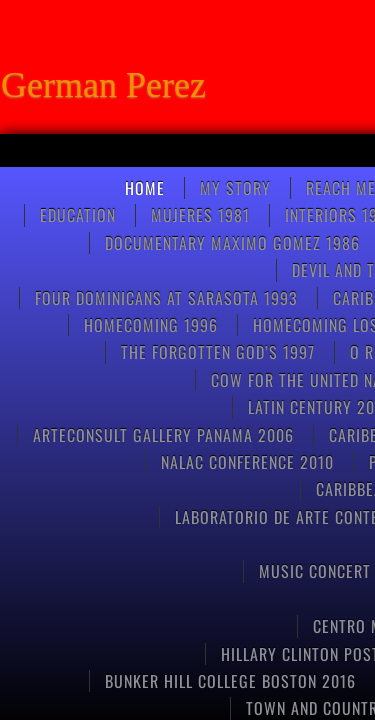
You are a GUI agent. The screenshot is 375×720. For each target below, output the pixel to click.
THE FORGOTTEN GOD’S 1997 (218, 352)
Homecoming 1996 (151, 325)
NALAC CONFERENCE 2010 (247, 462)
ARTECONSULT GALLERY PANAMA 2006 (163, 435)
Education (78, 215)
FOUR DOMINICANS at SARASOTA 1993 (166, 298)
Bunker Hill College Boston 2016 (230, 681)
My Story (235, 188)
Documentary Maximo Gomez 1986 (232, 243)
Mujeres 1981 (200, 215)
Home (145, 188)
